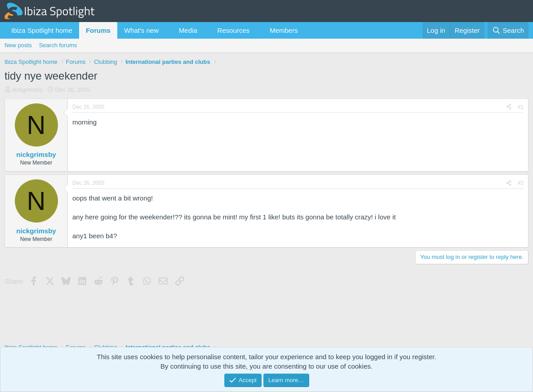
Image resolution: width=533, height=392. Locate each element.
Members (284, 30)
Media (188, 30)
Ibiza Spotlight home (42, 30)
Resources (234, 30)
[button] (166, 30)
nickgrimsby (28, 90)
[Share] (509, 107)
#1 (521, 107)
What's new (141, 30)
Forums (98, 30)
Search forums (58, 45)
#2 (521, 183)
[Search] (508, 30)
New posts (18, 45)
